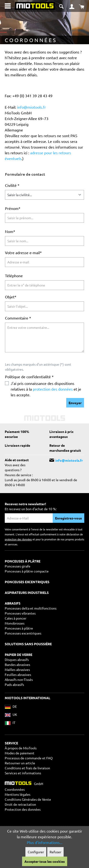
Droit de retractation (20, 804)
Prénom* (13, 208)
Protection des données (23, 809)
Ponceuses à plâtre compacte (27, 571)
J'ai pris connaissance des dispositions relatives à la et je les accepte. (46, 389)
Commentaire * (18, 318)
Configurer (36, 852)
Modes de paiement (20, 753)
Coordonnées (15, 789)
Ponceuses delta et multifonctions (31, 608)
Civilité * (12, 185)
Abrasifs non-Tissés (19, 679)
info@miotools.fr (31, 107)
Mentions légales (18, 794)
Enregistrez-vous (68, 518)
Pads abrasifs (14, 684)
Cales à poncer (16, 618)
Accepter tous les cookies (45, 861)
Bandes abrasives (17, 664)
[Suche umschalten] (62, 6)
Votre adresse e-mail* (23, 252)
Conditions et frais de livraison (27, 768)
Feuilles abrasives (18, 674)
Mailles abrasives (17, 669)
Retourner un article (20, 763)
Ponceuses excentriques (23, 633)
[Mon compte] (72, 6)
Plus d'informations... (45, 842)
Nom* (10, 231)
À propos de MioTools (21, 748)
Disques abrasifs (17, 659)
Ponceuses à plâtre (19, 628)
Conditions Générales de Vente (28, 799)
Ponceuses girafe (18, 566)
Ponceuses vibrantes (20, 613)
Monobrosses (15, 623)
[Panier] (82, 6)
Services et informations (23, 773)
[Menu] (8, 6)
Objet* (11, 297)
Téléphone (14, 276)
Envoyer (75, 403)
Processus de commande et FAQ (29, 758)
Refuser (55, 852)
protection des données (53, 389)
